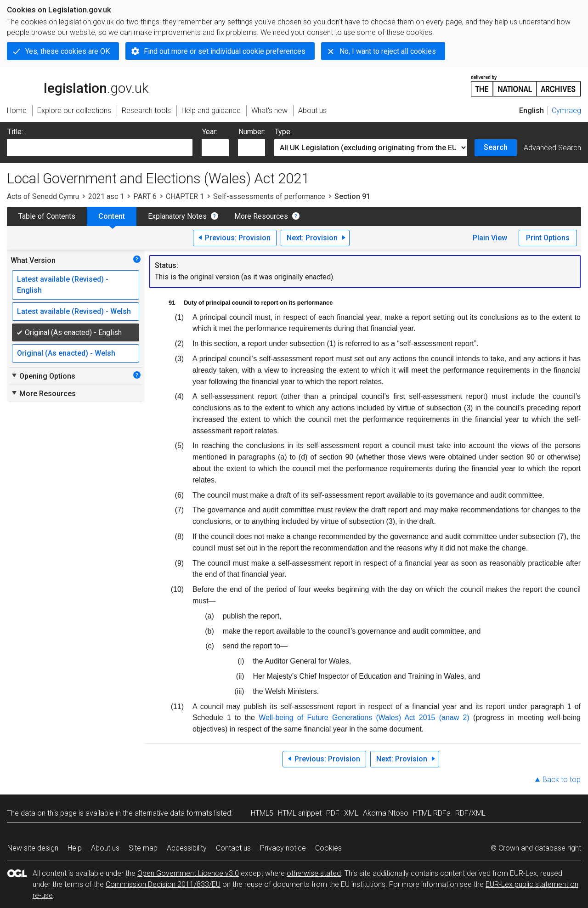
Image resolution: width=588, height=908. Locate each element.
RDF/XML (470, 813)
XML (351, 813)
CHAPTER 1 (185, 196)
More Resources (261, 216)
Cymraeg (566, 111)
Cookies (328, 848)
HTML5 (262, 813)
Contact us (233, 848)
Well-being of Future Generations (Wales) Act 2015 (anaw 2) (364, 718)
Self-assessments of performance (269, 196)
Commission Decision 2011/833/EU (163, 884)
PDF (333, 813)
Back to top (562, 780)
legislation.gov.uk (78, 85)
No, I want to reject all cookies (388, 51)
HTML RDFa (432, 813)
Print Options (548, 238)
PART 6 (145, 196)
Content (112, 216)
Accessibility (187, 848)
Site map (143, 848)
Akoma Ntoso (386, 813)
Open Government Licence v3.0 (188, 873)
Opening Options (43, 376)
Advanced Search (552, 148)
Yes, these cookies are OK (68, 51)
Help (75, 848)
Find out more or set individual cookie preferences (225, 51)
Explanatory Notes (177, 216)
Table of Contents (47, 216)
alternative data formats (173, 813)
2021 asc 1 (106, 196)
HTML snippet (300, 813)
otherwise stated (314, 873)
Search (496, 147)
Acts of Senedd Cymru (43, 196)
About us (105, 848)
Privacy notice (283, 848)
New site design (33, 848)
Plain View (490, 238)
